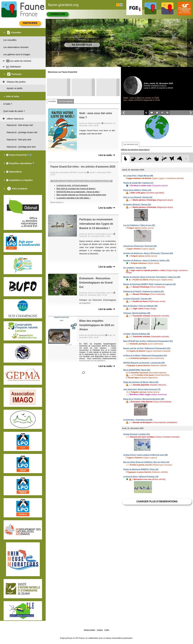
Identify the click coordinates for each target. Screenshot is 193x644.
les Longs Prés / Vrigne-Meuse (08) (138, 176)
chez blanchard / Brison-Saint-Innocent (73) (142, 389)
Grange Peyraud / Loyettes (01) (137, 434)
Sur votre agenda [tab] (66, 101)
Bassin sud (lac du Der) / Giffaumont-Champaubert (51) (147, 348)
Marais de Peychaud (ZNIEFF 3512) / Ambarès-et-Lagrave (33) (150, 284)
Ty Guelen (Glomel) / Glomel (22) (137, 205)
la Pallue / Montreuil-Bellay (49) (137, 334)
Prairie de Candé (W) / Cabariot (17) (138, 183)
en (121, 5)
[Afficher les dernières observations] (135, 150)
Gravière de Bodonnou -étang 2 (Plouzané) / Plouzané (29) (148, 253)
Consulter (58, 14)
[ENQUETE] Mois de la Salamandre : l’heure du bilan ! (78, 192)
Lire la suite (107, 155)
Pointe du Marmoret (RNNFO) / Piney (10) (141, 469)
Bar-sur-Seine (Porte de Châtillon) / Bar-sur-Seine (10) (146, 462)
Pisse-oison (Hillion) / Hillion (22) (137, 190)
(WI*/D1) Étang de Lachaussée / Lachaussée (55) (144, 363)
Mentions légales (90, 630)
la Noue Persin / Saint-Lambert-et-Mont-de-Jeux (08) (145, 455)
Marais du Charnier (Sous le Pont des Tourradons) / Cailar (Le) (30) (152, 277)
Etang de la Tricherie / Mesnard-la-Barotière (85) (144, 399)
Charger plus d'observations (157, 501)
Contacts (100, 630)
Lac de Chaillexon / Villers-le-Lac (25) (139, 225)
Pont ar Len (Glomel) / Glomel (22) (138, 197)
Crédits (107, 630)
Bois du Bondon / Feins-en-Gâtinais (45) (140, 306)
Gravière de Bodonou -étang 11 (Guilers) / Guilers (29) (146, 260)
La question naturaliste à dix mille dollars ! (73, 198)
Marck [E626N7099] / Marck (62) (137, 370)
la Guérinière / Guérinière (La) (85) (138, 420)
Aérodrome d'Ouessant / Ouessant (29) (140, 246)
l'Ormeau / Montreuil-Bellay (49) (137, 313)
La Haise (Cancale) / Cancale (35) (137, 299)
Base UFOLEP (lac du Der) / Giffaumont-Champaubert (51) (148, 341)
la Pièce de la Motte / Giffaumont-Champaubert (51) (145, 356)
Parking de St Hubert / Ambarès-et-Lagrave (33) (144, 291)
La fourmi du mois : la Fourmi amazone (72, 185)
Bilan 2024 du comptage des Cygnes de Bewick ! (76, 189)
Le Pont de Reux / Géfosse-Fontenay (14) (141, 477)
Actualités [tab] (52, 101)
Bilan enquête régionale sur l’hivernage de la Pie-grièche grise (81, 195)
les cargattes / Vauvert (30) (135, 268)
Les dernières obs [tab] (131, 144)
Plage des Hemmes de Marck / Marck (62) (141, 382)
